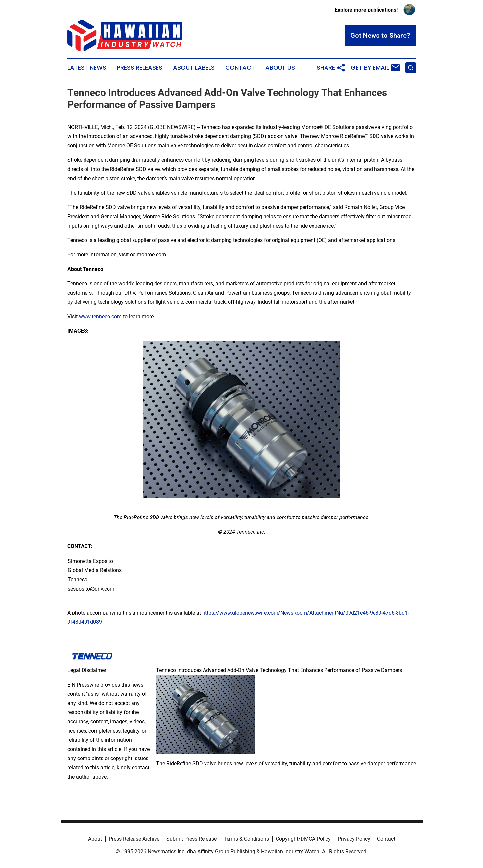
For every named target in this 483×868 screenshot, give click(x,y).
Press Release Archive (134, 839)
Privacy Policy (354, 839)
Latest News (87, 68)
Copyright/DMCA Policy (303, 839)
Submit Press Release (192, 839)
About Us (280, 68)
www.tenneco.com (100, 316)
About (95, 839)
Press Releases (140, 68)
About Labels (194, 68)
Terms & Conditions (246, 839)
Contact (240, 68)
